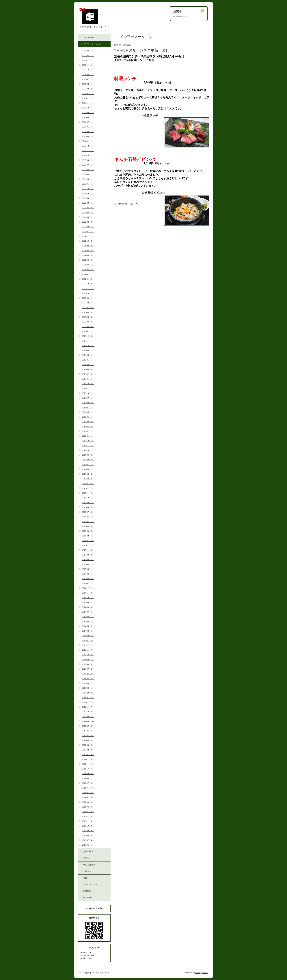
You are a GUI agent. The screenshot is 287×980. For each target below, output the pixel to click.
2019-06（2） (88, 355)
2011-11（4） (88, 764)
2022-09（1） (88, 198)
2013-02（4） (88, 693)
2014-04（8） (88, 626)
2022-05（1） (88, 212)
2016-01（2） (88, 540)
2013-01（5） (88, 697)
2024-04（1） (88, 132)
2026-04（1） (88, 51)
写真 (85, 878)
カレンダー (88, 871)
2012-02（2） (88, 750)
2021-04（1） (88, 265)
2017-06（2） (88, 469)
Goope (198, 973)
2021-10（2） (88, 241)
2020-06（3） (88, 312)
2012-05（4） (88, 735)
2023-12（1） (88, 146)
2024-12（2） (88, 98)
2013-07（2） (88, 669)
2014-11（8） (88, 593)
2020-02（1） (88, 331)
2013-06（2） (88, 674)
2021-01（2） (88, 279)
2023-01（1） (88, 184)
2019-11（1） (88, 341)
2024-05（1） (88, 127)
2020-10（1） (88, 293)
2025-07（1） (88, 79)
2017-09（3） (88, 455)
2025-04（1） (88, 84)
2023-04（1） (88, 174)
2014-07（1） (88, 612)
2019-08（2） (88, 350)
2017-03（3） (88, 479)
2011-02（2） (88, 807)
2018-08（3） (88, 403)
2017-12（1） (88, 441)
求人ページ (88, 898)
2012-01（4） (88, 754)
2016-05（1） (88, 521)
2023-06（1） (88, 170)
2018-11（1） (88, 388)
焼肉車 (88, 973)
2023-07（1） (88, 165)
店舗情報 (87, 891)
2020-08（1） (88, 303)
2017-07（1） (88, 464)
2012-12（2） (88, 702)
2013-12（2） (88, 645)
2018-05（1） (88, 417)
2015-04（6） (88, 574)
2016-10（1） (88, 498)
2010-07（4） (88, 840)
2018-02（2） (88, 431)
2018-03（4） (88, 426)
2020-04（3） (88, 322)
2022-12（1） (88, 189)
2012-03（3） (88, 745)
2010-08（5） (88, 835)
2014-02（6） (88, 636)
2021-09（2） (88, 246)
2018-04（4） (88, 422)
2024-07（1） (88, 122)
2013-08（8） (88, 664)
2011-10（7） (88, 769)
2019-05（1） (88, 360)
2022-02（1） (88, 227)
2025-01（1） (88, 93)
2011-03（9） (88, 802)
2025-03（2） (88, 89)
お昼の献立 (88, 851)
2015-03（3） (88, 579)
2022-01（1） (88, 231)
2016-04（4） (88, 526)
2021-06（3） (88, 255)
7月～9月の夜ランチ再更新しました (143, 50)
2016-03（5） (88, 531)
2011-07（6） (88, 783)
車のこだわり (89, 865)
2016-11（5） (88, 493)
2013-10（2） (88, 655)
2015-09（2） (88, 555)
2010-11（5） (88, 821)
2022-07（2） (88, 208)
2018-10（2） (88, 393)
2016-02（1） (88, 536)
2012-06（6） (88, 731)
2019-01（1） (88, 379)
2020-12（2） (88, 284)
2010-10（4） (88, 826)
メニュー (87, 858)
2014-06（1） (88, 617)
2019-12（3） (88, 336)
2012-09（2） (88, 716)
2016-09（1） (88, 502)
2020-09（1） (88, 298)
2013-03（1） (88, 688)
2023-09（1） (88, 160)
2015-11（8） (88, 550)
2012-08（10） (88, 721)
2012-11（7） (88, 707)
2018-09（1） (88, 398)
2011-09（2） (88, 774)
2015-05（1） (88, 569)
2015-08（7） (88, 560)
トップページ (89, 37)
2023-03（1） (88, 179)
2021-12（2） (88, 236)
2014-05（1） (88, 621)
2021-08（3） (88, 250)
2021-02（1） (88, 274)
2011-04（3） (88, 797)
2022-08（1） (88, 203)
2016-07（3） (88, 512)
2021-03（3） (88, 269)
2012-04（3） (88, 740)
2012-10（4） (88, 712)
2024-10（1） (88, 108)
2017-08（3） (88, 460)
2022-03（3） (88, 222)
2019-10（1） (88, 346)
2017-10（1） (88, 450)
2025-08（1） (88, 74)
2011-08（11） (88, 778)
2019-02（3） (88, 374)
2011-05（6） (88, 793)
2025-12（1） (88, 60)
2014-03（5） (88, 631)
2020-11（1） (88, 288)
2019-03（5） (88, 369)
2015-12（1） (88, 545)
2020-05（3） (88, 317)
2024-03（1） (88, 136)
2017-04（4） (88, 474)
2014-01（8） (88, 640)
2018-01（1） (88, 436)
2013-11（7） (88, 650)
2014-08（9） (88, 607)
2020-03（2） (88, 326)
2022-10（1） (88, 193)
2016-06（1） (88, 517)
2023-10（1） (88, 155)
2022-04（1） (88, 217)
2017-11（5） (88, 445)
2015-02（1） (88, 583)
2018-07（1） (88, 407)
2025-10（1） (88, 70)
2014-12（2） (88, 588)
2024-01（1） (88, 141)
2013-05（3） (88, 678)
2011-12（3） (88, 759)
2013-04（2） (88, 683)
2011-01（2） (88, 812)
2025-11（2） (88, 65)
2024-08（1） (88, 117)
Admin (205, 973)
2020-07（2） (88, 307)
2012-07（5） (88, 726)
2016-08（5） (88, 507)
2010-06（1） (88, 845)
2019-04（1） (88, 365)
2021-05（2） (88, 260)
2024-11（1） (88, 103)
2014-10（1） (88, 598)
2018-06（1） (88, 412)
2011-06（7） (88, 788)
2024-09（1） (88, 112)
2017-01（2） (88, 483)
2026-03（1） (88, 55)
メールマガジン (90, 884)
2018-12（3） (88, 384)
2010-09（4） (88, 831)
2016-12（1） (88, 488)
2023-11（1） (88, 151)
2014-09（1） (88, 602)
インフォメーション (92, 44)
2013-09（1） (88, 659)
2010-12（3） (88, 816)
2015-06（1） (88, 564)
